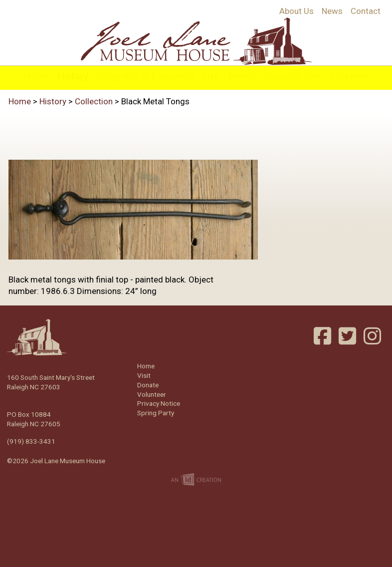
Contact (366, 11)
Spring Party (156, 413)
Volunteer (349, 76)
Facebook (324, 336)
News (332, 11)
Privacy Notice (159, 403)
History (73, 76)
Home (36, 76)
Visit (210, 76)
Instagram (374, 336)
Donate (148, 385)
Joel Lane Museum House (196, 41)
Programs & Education (145, 76)
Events (242, 76)
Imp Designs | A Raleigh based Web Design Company (196, 480)
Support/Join (292, 76)
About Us (296, 11)
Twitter (349, 336)
